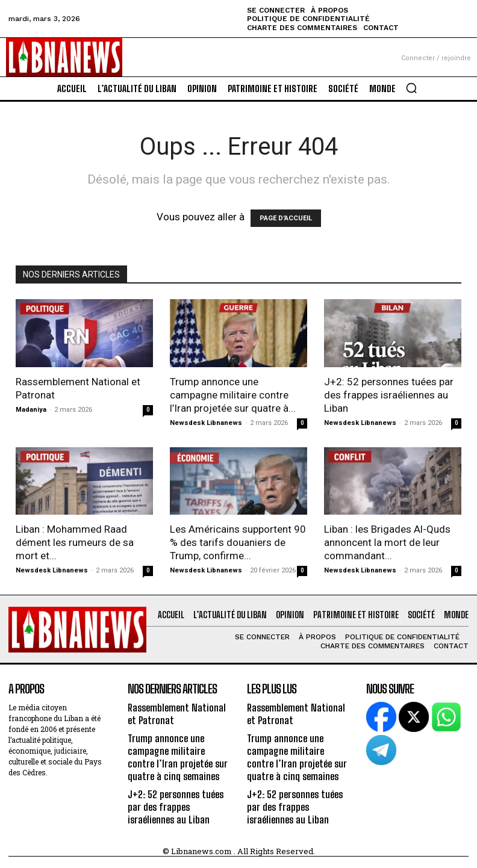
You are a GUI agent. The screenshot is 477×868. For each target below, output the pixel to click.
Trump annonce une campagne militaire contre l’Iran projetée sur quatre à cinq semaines (179, 754)
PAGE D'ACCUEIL (286, 218)
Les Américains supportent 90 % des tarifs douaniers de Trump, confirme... (238, 542)
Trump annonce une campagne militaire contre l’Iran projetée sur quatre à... (233, 395)
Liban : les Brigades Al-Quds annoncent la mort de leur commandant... (387, 542)
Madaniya (31, 410)
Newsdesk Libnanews (206, 423)
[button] (411, 88)
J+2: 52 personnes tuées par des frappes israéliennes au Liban (389, 395)
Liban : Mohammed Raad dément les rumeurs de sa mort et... (75, 542)
